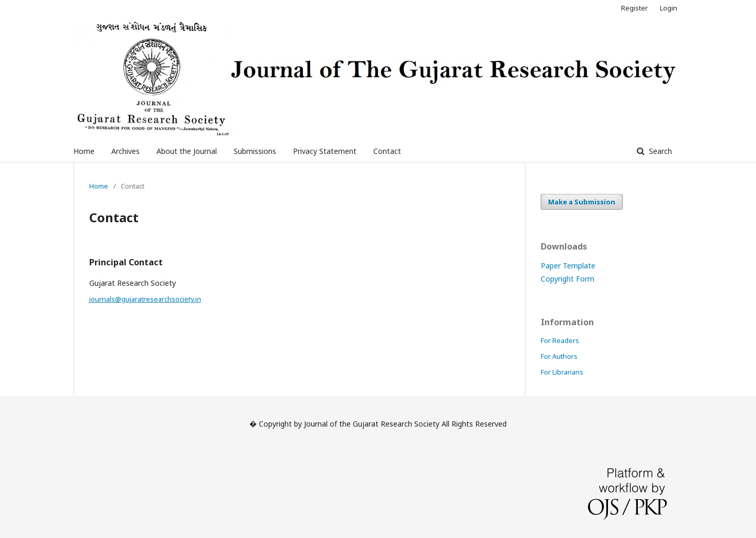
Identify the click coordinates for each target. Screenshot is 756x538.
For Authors (559, 356)
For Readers (560, 340)
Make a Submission (582, 202)
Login (669, 8)
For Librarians (562, 372)
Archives (125, 151)
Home (84, 151)
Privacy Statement (325, 151)
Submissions (255, 151)
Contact (387, 151)
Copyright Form (568, 279)
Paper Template (568, 266)
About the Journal (187, 151)
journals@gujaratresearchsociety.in (145, 299)
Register (634, 8)
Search (659, 151)
